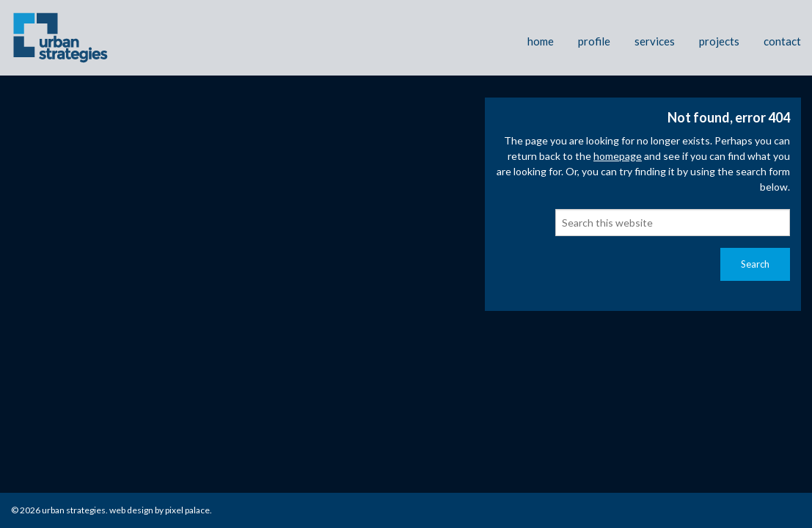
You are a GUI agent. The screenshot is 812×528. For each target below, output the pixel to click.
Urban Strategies (74, 510)
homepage (618, 156)
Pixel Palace (187, 510)
